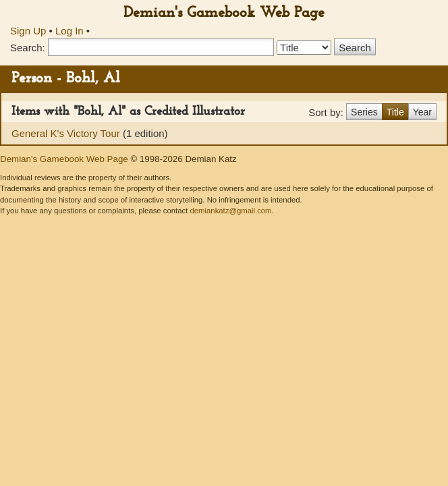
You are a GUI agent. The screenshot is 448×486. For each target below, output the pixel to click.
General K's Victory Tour (67, 133)
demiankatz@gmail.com (230, 211)
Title (395, 112)
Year (422, 112)
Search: (28, 48)
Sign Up (28, 31)
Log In (69, 31)
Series (364, 112)
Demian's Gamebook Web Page (224, 13)
